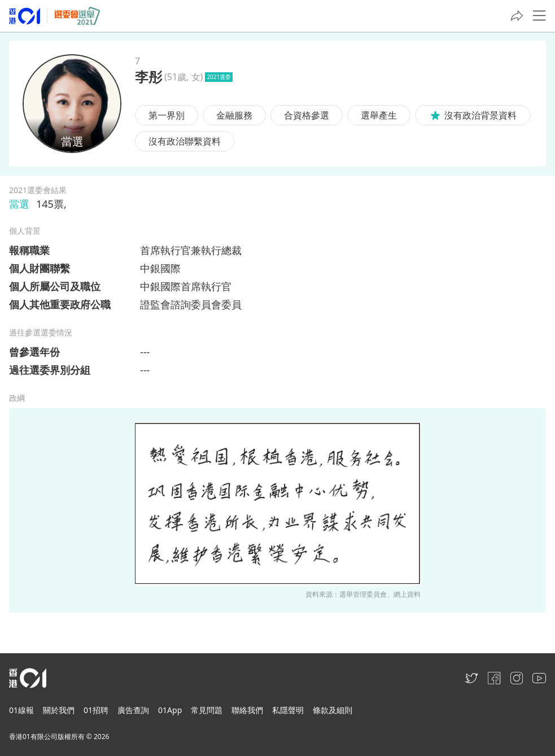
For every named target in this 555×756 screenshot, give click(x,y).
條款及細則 (333, 710)
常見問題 (207, 710)
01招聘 (96, 710)
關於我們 (59, 710)
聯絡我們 (247, 710)
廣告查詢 (133, 710)
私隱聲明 (288, 710)
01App (170, 710)
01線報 (21, 710)
